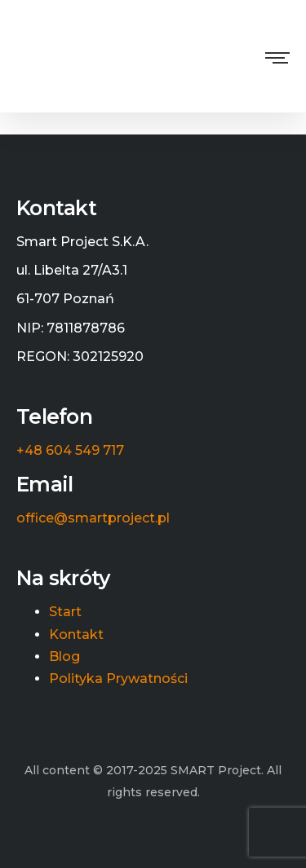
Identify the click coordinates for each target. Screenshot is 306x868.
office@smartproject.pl (93, 518)
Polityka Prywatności (118, 679)
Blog (64, 657)
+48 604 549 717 (70, 451)
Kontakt (76, 635)
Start (65, 612)
